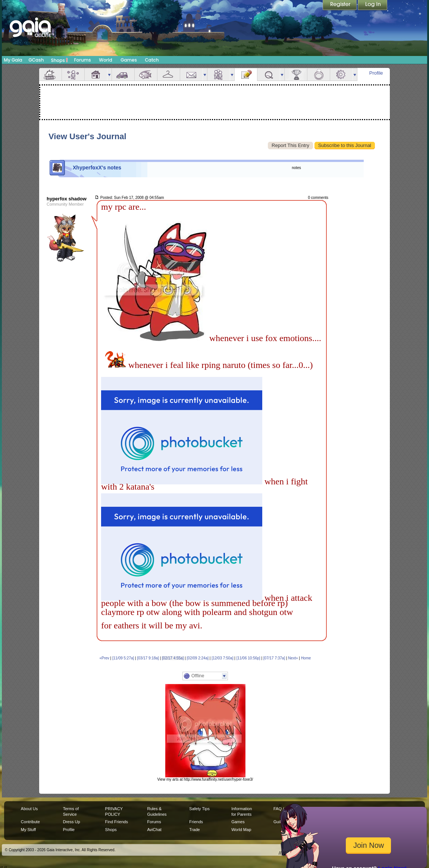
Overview (50, 74)
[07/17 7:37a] (274, 658)
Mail (191, 74)
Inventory (169, 74)
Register (340, 6)
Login (373, 6)
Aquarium (146, 74)
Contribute (30, 822)
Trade (194, 830)
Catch (152, 60)
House (96, 74)
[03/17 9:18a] (148, 658)
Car (123, 74)
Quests (269, 74)
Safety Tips (199, 809)
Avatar (73, 74)
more (109, 74)
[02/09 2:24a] (198, 658)
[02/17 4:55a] (173, 658)
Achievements (296, 74)
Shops (60, 60)
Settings (341, 74)
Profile (376, 73)
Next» (293, 658)
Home (306, 658)
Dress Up (72, 822)
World (106, 60)
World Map (241, 830)
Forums (82, 60)
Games (129, 60)
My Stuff (28, 830)
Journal (246, 74)
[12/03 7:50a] (222, 658)
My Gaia (13, 60)
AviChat (154, 830)
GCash (36, 60)
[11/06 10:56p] (248, 658)
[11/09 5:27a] (123, 658)
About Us (29, 809)
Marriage (319, 74)
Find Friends (117, 822)
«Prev (104, 658)
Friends (219, 74)
